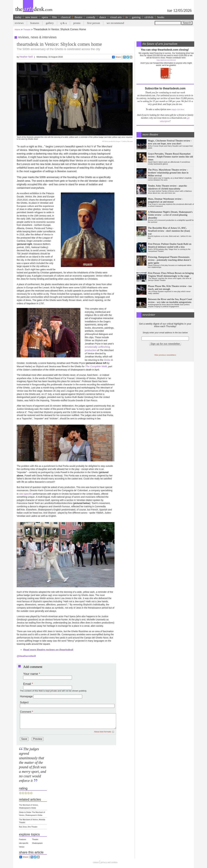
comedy (91, 17)
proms (77, 23)
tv (127, 17)
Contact (96, 862)
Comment (25, 712)
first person (93, 23)
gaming (136, 17)
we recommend (115, 23)
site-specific (26, 494)
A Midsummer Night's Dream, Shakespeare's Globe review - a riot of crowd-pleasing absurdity (170, 215)
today (18, 17)
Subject (24, 702)
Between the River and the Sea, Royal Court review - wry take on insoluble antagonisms (170, 301)
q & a (63, 23)
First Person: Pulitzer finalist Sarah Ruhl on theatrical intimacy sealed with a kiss (170, 245)
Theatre (27, 29)
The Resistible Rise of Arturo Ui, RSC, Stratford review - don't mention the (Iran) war (169, 231)
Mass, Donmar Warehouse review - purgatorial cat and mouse (166, 200)
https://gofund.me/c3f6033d (166, 60)
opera (45, 17)
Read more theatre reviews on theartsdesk (48, 650)
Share (117, 57)
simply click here (178, 110)
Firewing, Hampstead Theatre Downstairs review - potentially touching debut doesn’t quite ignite (169, 260)
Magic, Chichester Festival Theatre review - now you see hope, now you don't (170, 142)
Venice (22, 847)
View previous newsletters (165, 355)
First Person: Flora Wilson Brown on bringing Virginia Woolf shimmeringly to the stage (171, 274)
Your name (31, 674)
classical (66, 17)
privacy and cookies (109, 862)
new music (32, 17)
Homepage (26, 696)
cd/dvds (149, 17)
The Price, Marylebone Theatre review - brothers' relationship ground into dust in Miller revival (168, 173)
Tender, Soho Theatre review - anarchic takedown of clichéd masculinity (168, 187)
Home (18, 29)
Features (23, 839)
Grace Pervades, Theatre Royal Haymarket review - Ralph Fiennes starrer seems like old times (170, 157)
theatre (78, 17)
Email (27, 684)
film (54, 17)
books (161, 17)
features (35, 23)
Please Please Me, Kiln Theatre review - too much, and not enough (170, 287)
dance (103, 17)
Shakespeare (37, 843)
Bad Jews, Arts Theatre (28, 827)
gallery (50, 23)
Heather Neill (26, 57)
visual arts (116, 17)
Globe (107, 360)
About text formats (103, 732)
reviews (19, 23)
